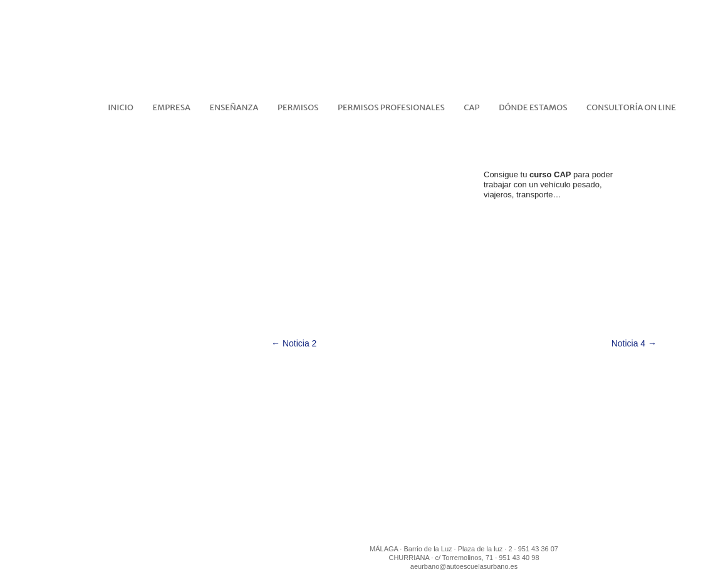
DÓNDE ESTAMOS (533, 107)
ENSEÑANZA (234, 107)
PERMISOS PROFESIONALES (391, 107)
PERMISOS (298, 107)
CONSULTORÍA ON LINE (631, 107)
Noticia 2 (294, 343)
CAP (471, 107)
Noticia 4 (634, 343)
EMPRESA (171, 107)
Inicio (121, 107)
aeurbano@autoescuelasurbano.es (464, 566)
